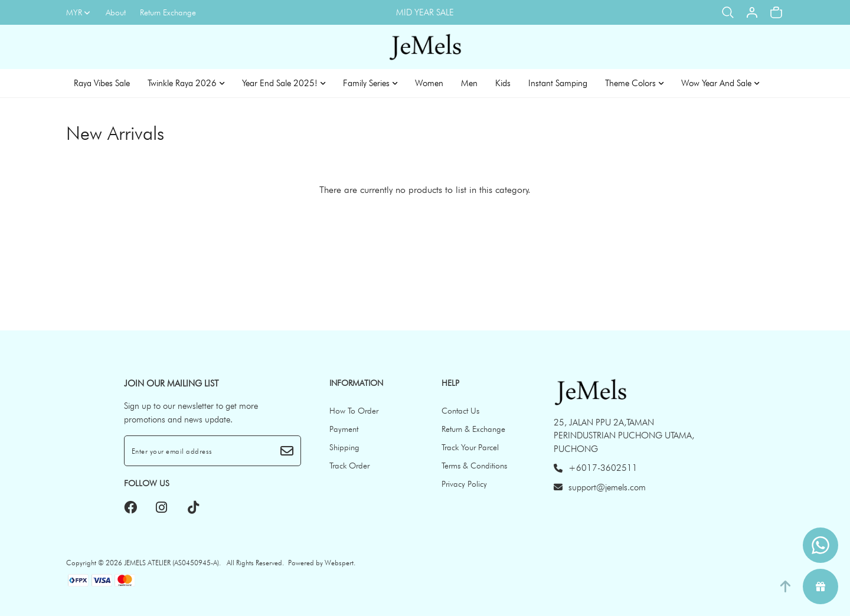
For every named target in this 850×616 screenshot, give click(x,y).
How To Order (354, 411)
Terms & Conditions (474, 466)
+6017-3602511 (596, 468)
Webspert (339, 563)
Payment (344, 429)
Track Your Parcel (470, 447)
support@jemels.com (600, 487)
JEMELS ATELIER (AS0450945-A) (171, 563)
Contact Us (460, 411)
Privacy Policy (464, 484)
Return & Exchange (473, 429)
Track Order (349, 466)
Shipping (344, 447)
